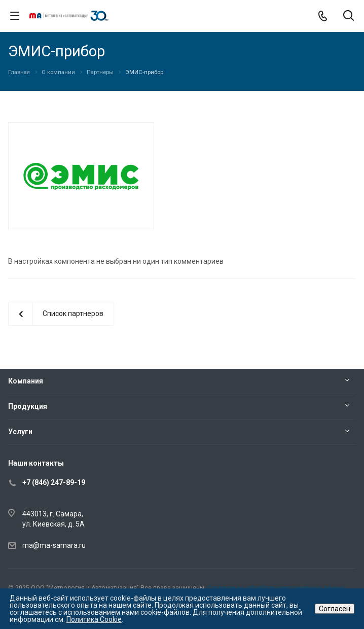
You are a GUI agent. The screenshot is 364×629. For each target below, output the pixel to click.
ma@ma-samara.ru (54, 545)
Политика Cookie (94, 619)
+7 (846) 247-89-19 (54, 482)
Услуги (20, 432)
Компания (26, 381)
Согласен (335, 609)
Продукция (28, 406)
